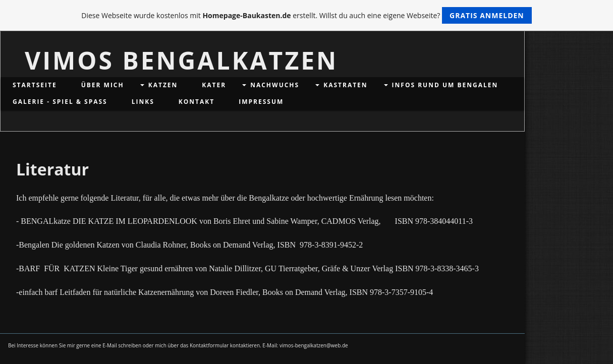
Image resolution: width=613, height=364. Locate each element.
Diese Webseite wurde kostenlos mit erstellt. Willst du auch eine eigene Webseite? (306, 15)
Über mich (103, 85)
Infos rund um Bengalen (445, 85)
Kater (214, 85)
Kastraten (345, 85)
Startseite (35, 85)
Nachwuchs (275, 85)
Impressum (261, 102)
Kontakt (197, 102)
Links (143, 102)
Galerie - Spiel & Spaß (60, 102)
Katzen (163, 85)
